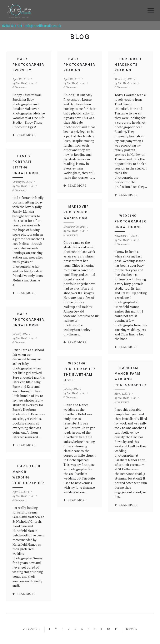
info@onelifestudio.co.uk (43, 26)
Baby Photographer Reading (78, 65)
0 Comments (19, 87)
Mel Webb (22, 83)
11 (116, 629)
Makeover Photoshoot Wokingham (70, 206)
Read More (26, 135)
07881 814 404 (12, 26)
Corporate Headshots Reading (125, 65)
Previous (32, 629)
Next (131, 629)
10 (108, 629)
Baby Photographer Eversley (28, 65)
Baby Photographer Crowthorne (42, 307)
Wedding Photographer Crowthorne (122, 220)
